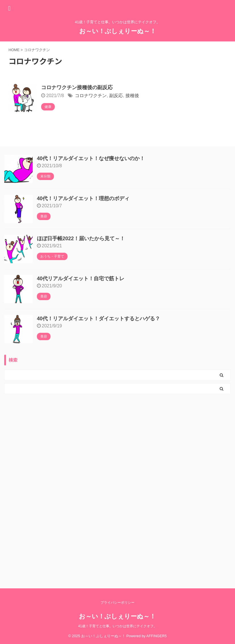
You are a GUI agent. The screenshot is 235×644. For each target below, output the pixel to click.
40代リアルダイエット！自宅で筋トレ (81, 279)
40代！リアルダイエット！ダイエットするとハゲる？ (98, 319)
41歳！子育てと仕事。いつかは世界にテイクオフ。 (117, 626)
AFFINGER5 (157, 636)
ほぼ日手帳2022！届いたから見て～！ (81, 239)
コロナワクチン (91, 96)
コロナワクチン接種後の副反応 (77, 87)
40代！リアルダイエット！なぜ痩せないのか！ (91, 158)
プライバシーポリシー (117, 603)
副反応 (116, 96)
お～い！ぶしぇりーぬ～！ (118, 31)
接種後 (132, 96)
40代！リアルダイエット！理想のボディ (83, 198)
